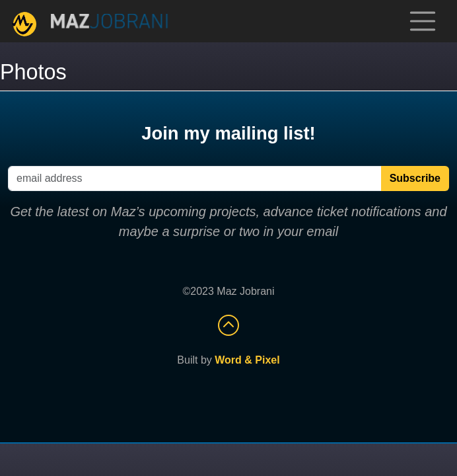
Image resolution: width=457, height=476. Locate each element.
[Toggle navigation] (423, 21)
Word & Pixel (247, 360)
